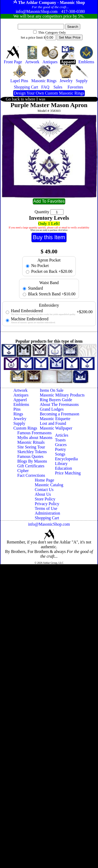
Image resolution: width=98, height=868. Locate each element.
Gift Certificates (31, 466)
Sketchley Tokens (32, 452)
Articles (62, 435)
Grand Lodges (52, 409)
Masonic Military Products (62, 395)
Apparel (20, 400)
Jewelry (20, 419)
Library (61, 464)
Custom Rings (25, 428)
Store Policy (45, 499)
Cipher (23, 471)
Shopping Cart (47, 518)
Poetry (61, 449)
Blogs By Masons (32, 461)
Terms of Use (46, 508)
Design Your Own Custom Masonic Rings (49, 93)
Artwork (20, 390)
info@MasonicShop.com (49, 524)
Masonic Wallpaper (56, 428)
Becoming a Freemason (59, 414)
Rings (18, 414)
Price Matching (68, 473)
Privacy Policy (47, 504)
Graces (61, 445)
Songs (60, 454)
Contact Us (44, 490)
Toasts (60, 440)
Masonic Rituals (31, 442)
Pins (17, 409)
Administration (47, 513)
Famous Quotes (30, 456)
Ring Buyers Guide (56, 400)
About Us (43, 494)
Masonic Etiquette (55, 419)
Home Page (44, 480)
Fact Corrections (31, 475)
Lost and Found (53, 423)
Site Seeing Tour (31, 447)
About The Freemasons (59, 404)
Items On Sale (52, 390)
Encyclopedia (67, 459)
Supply (19, 423)
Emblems (21, 404)
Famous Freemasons (34, 433)
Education (64, 468)
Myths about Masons (35, 438)
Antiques (21, 395)
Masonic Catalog (49, 485)
